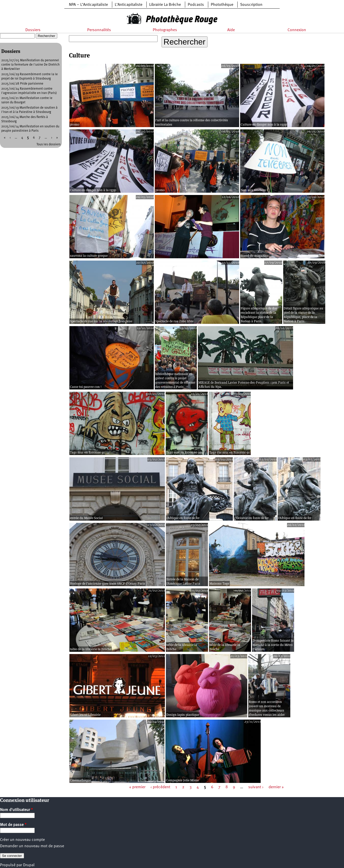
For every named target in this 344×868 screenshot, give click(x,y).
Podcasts (196, 5)
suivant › (256, 787)
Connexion (297, 30)
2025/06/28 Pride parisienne (22, 84)
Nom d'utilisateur (16, 810)
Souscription (251, 5)
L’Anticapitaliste (129, 5)
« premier (137, 787)
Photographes (165, 30)
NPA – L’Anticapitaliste (88, 5)
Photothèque (222, 5)
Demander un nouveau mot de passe (32, 846)
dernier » (276, 787)
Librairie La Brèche (165, 5)
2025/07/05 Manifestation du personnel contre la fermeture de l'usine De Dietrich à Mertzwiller (30, 65)
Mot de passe (13, 825)
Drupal (29, 865)
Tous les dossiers (49, 144)
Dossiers (33, 30)
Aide (231, 30)
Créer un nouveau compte (22, 840)
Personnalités (99, 30)
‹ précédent (160, 787)
